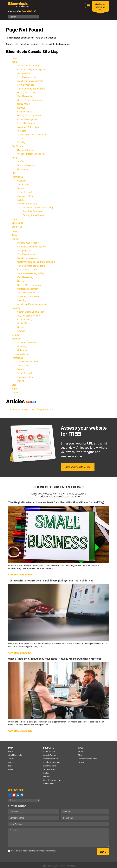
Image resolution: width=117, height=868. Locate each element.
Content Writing (25, 112)
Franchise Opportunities (88, 759)
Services (16, 308)
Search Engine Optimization (31, 100)
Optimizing (23, 350)
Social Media (24, 104)
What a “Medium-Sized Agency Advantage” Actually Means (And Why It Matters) (55, 659)
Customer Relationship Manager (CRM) (36, 262)
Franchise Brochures (27, 204)
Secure (21, 139)
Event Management (27, 77)
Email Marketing (25, 96)
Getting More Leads (27, 92)
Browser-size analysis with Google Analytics (31, 409)
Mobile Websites (26, 85)
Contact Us (17, 227)
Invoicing (22, 131)
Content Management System (32, 70)
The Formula (23, 185)
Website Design (49, 755)
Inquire (21, 381)
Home (15, 58)
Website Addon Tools (51, 759)
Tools (14, 62)
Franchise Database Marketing (38, 208)
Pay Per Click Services (29, 316)
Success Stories (25, 150)
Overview (22, 181)
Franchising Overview (28, 362)
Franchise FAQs (25, 196)
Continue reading (20, 575)
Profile (21, 162)
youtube (14, 795)
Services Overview (27, 342)
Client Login (18, 223)
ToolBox (11, 759)
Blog (14, 173)
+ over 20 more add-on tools (31, 89)
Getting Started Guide (33, 215)
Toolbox (16, 239)
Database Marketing (52, 762)
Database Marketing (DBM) (31, 273)
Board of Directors (26, 165)
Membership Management (30, 81)
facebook (10, 795)
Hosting (21, 142)
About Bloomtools (15, 755)
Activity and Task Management (32, 135)
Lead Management (26, 123)
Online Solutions (49, 751)
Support (16, 219)
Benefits (21, 188)
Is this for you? (25, 192)
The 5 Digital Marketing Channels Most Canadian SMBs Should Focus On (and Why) (56, 502)
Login (10, 766)
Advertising (23, 354)
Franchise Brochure (32, 211)
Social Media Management (54, 780)
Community (23, 169)
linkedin (18, 795)
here (14, 44)
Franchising (17, 177)
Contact (15, 392)
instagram (22, 795)
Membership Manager (28, 258)
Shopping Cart (24, 73)
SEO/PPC (47, 777)
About (15, 158)
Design (15, 335)
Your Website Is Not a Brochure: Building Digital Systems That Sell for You (51, 581)
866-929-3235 (29, 11)
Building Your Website (28, 66)
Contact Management (28, 119)
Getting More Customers (29, 115)
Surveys (21, 108)
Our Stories (17, 146)
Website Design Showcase (31, 154)
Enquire (21, 200)
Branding (22, 346)
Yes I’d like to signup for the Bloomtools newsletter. (32, 851)
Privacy (81, 762)
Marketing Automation (28, 127)
